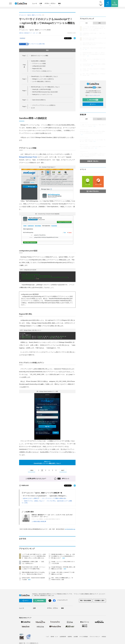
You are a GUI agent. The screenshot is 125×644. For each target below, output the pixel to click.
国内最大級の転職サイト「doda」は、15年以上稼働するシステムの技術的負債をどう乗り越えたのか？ (63, 556)
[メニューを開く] (10, 3)
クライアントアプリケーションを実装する (44, 105)
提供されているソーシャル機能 (40, 56)
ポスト (67, 38)
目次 (60, 50)
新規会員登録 (92, 100)
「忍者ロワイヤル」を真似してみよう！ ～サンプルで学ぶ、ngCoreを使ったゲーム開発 (47, 501)
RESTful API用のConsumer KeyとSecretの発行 (45, 92)
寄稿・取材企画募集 (86, 601)
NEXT (63, 470)
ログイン (93, 104)
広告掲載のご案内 (99, 601)
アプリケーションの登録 (39, 63)
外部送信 (104, 637)
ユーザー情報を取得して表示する (41, 81)
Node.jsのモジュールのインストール (42, 94)
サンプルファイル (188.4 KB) (37, 44)
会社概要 (76, 637)
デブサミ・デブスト (50, 4)
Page (24, 56)
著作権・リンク (54, 637)
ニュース (35, 3)
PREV (31, 470)
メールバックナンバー (93, 95)
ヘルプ (47, 637)
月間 (99, 23)
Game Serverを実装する (39, 100)
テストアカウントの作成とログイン (42, 71)
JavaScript (22, 38)
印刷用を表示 (24, 485)
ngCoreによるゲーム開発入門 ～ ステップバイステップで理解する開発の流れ (45, 498)
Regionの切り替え (37, 69)
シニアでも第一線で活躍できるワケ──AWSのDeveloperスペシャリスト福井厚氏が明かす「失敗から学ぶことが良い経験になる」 (34, 556)
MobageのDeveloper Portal (28, 157)
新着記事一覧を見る (93, 161)
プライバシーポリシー (95, 637)
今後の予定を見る (93, 191)
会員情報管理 (63, 637)
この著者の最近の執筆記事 (39, 521)
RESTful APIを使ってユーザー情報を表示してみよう (45, 87)
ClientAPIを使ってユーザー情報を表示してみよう (45, 76)
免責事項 (70, 637)
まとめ (33, 108)
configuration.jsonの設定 (39, 66)
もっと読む (25, 503)
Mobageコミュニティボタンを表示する (43, 79)
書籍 (59, 4)
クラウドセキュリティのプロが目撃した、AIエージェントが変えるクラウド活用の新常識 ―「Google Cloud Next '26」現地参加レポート (93, 155)
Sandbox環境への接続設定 (38, 61)
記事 (41, 4)
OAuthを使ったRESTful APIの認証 (42, 89)
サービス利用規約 (84, 637)
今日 (86, 23)
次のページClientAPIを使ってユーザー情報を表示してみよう (47, 462)
